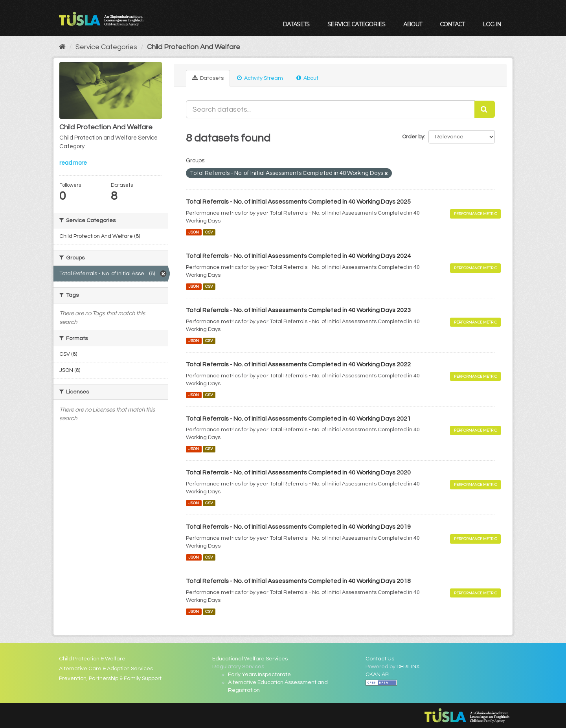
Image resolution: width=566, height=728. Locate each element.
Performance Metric (475, 214)
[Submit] (485, 109)
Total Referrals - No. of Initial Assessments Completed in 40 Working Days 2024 (298, 256)
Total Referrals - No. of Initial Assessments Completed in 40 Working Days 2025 (298, 202)
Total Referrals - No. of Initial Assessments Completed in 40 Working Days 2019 (298, 527)
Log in (492, 24)
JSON (194, 232)
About (413, 24)
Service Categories (356, 24)
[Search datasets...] (330, 109)
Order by (413, 137)
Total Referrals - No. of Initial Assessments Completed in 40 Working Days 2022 (298, 364)
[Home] (62, 47)
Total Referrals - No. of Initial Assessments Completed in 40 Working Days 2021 (298, 419)
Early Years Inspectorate (259, 675)
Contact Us (380, 659)
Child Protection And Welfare (194, 47)
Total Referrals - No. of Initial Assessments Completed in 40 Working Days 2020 (298, 472)
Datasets (296, 24)
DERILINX (408, 667)
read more (73, 163)
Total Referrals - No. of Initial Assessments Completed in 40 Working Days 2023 (298, 310)
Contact (452, 24)
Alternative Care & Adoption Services (106, 669)
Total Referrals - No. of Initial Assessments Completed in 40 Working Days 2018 (298, 581)
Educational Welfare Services (250, 659)
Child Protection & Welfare (92, 659)
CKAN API (378, 675)
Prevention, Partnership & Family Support (110, 678)
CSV (209, 232)
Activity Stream (260, 78)
